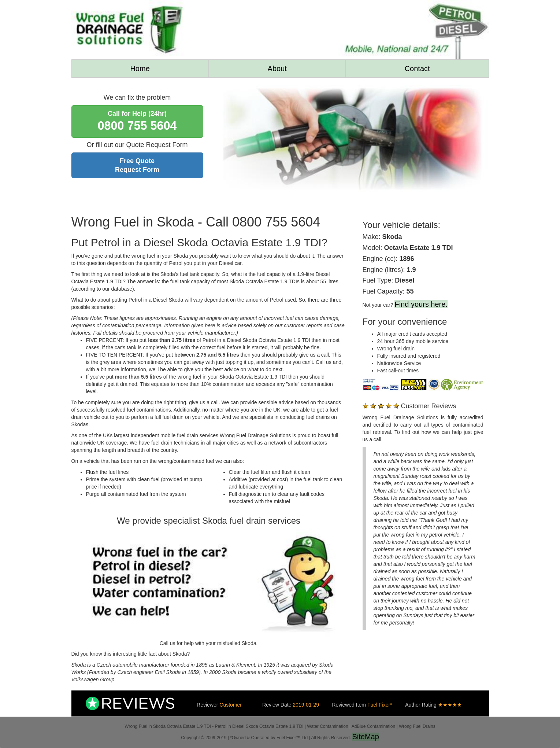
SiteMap (365, 737)
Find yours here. (421, 304)
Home (140, 69)
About (277, 69)
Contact (417, 69)
